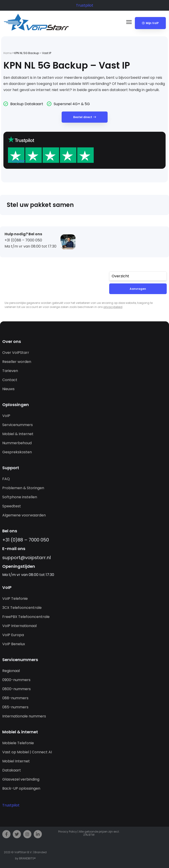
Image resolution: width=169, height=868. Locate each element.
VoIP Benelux (14, 644)
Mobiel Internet (16, 761)
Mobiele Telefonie (18, 743)
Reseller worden (17, 362)
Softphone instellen (20, 497)
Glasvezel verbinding (21, 779)
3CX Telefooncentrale (22, 608)
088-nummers (15, 698)
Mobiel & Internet (18, 434)
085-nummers (15, 707)
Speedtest (12, 506)
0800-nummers (16, 689)
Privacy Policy (68, 832)
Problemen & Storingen (23, 488)
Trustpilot (85, 5)
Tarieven (10, 371)
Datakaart (12, 770)
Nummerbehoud (17, 443)
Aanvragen (138, 289)
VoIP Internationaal (19, 626)
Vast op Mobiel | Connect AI (27, 752)
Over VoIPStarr (16, 353)
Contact (10, 380)
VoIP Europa (13, 635)
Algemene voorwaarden (24, 515)
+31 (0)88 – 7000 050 (26, 540)
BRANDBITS (27, 858)
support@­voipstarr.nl (26, 558)
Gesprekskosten (17, 452)
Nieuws (8, 389)
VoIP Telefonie (15, 599)
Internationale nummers (24, 716)
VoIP (6, 416)
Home (8, 53)
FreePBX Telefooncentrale (26, 617)
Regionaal (11, 671)
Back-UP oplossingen (21, 788)
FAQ (6, 479)
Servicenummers (18, 425)
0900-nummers (16, 680)
